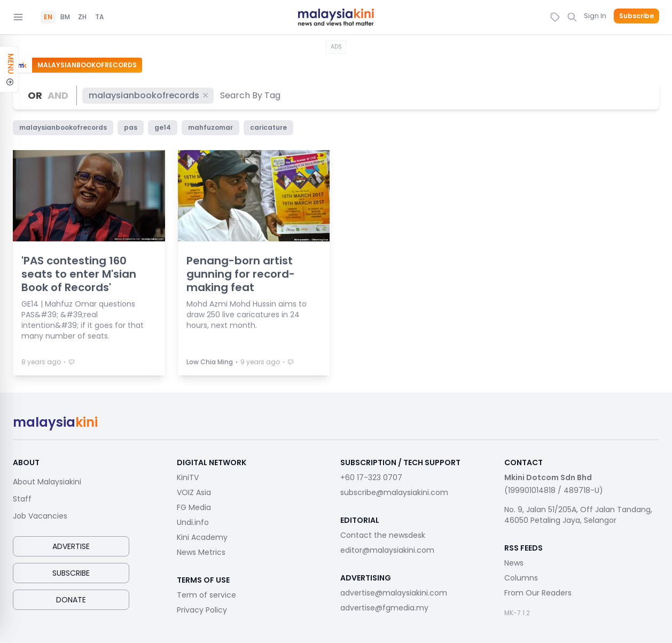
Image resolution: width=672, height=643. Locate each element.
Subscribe (636, 16)
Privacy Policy (202, 610)
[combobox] (251, 95)
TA (99, 17)
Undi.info (193, 522)
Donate (71, 600)
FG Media (194, 507)
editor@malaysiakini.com (387, 550)
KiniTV (188, 477)
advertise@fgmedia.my (384, 608)
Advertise (71, 546)
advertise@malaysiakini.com (394, 593)
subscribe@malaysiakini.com (394, 492)
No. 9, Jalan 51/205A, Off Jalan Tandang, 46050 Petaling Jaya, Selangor (578, 515)
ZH (82, 17)
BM (65, 17)
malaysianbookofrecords (149, 95)
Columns (521, 578)
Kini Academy (202, 537)
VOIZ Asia (194, 492)
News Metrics (201, 552)
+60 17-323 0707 (371, 477)
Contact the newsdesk (383, 535)
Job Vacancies (40, 516)
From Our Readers (538, 593)
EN (48, 17)
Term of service (206, 595)
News (514, 563)
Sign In (595, 16)
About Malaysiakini (47, 482)
